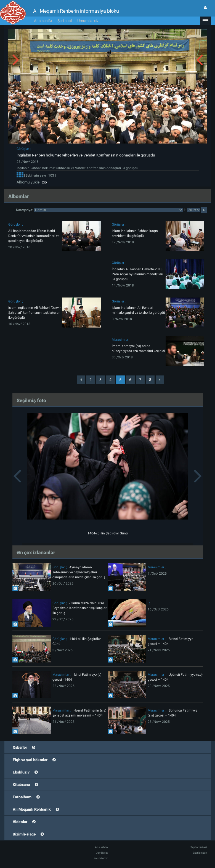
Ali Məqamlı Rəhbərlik (32, 809)
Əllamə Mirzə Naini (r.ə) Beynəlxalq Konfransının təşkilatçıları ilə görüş (80, 608)
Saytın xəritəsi (199, 847)
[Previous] (81, 380)
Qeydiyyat (102, 853)
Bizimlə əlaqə (24, 834)
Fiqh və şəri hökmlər (30, 760)
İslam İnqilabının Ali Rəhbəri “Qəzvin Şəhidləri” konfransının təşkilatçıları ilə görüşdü (35, 313)
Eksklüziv (21, 772)
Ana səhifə (43, 21)
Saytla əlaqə (200, 853)
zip (44, 182)
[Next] (160, 380)
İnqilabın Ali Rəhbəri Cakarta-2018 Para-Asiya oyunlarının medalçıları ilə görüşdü (137, 274)
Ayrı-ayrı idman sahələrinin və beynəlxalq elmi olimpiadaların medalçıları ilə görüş (79, 572)
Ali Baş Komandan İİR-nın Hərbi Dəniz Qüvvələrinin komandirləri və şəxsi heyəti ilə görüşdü (34, 236)
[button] (205, 21)
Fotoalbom (22, 797)
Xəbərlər (20, 747)
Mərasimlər (120, 340)
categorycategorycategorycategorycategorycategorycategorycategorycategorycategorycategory (108, 210)
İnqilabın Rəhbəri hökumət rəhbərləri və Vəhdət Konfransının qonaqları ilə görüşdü (86, 155)
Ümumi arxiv (88, 21)
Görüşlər (23, 149)
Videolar (20, 822)
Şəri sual (65, 21)
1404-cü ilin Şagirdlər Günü (108, 533)
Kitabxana (21, 785)
